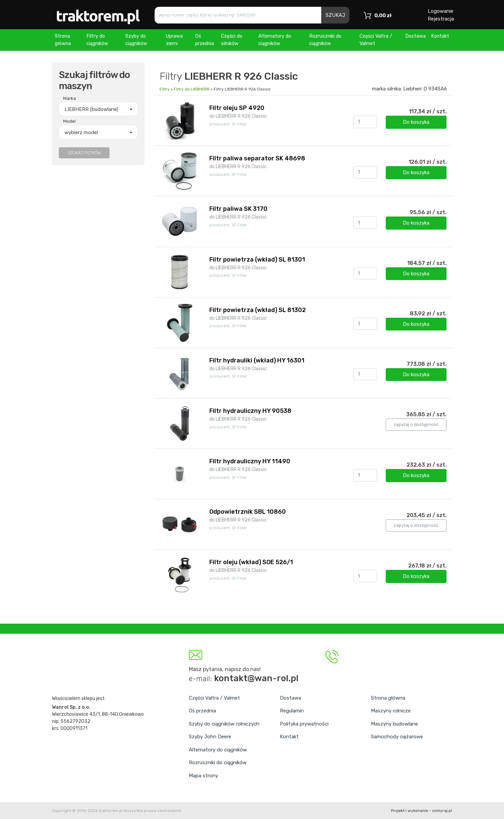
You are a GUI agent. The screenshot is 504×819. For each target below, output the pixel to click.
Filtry (165, 89)
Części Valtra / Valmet (376, 40)
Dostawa (415, 36)
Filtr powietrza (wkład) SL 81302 (258, 310)
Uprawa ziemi (174, 40)
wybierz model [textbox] (81, 132)
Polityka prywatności (304, 724)
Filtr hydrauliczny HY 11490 (250, 461)
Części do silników (232, 40)
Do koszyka (416, 122)
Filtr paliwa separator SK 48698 (257, 158)
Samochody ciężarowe (397, 737)
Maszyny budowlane (394, 724)
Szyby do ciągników (136, 40)
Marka (70, 98)
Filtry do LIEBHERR (192, 89)
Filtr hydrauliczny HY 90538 (250, 411)
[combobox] (98, 109)
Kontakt (440, 36)
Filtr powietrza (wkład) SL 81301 (257, 260)
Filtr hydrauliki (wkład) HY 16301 (257, 360)
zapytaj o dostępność (416, 424)
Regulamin (292, 711)
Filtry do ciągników (97, 40)
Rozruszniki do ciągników (325, 40)
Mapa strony (203, 776)
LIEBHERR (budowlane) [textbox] (91, 109)
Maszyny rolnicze (391, 711)
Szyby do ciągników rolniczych (224, 724)
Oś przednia (205, 40)
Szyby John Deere (210, 737)
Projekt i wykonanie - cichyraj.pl (422, 811)
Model (69, 121)
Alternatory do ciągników (275, 40)
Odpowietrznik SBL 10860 (248, 512)
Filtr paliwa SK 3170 (238, 209)
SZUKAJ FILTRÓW (84, 153)
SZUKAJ (335, 15)
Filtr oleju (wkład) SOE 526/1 (251, 562)
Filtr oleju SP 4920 (237, 108)
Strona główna (63, 40)
